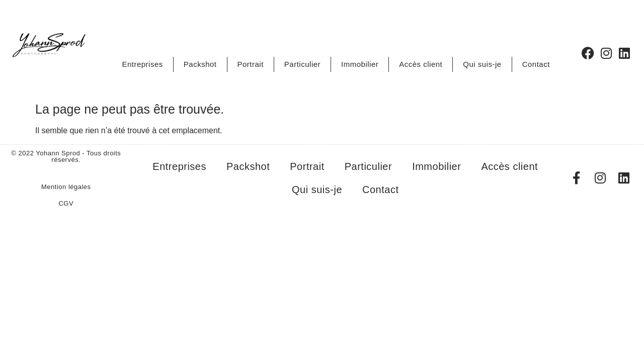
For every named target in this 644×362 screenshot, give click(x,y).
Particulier (302, 64)
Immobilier (360, 64)
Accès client (421, 64)
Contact (536, 64)
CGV (66, 203)
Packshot (200, 64)
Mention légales (66, 187)
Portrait (251, 64)
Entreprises (142, 64)
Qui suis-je (482, 64)
